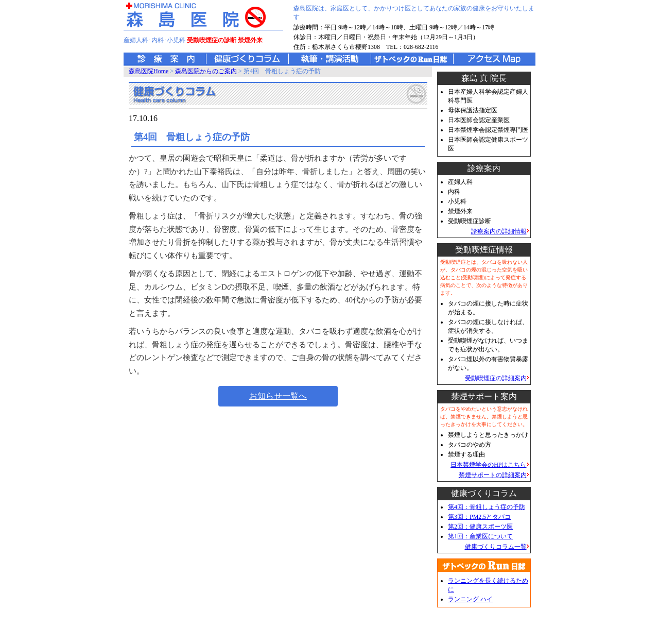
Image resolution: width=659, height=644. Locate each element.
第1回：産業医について (480, 536)
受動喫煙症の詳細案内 (496, 378)
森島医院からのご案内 (206, 71)
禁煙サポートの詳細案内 (493, 475)
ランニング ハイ (470, 599)
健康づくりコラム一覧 (496, 547)
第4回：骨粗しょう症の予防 (487, 507)
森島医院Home (149, 71)
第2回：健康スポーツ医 (480, 527)
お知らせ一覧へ (278, 396)
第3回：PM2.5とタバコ (479, 517)
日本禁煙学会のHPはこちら (488, 465)
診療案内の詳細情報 (499, 231)
